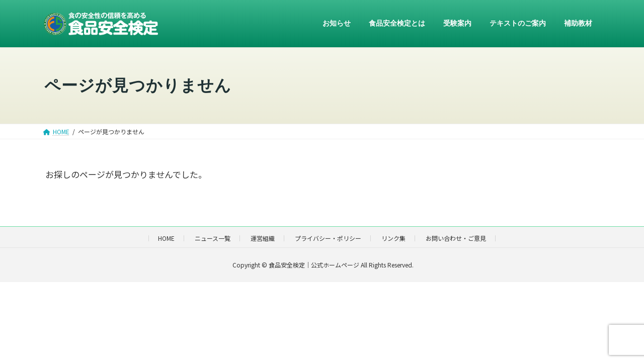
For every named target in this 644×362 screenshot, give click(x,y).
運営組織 (263, 238)
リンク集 (393, 238)
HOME (166, 238)
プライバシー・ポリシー (328, 238)
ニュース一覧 (213, 238)
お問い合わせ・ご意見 (456, 238)
